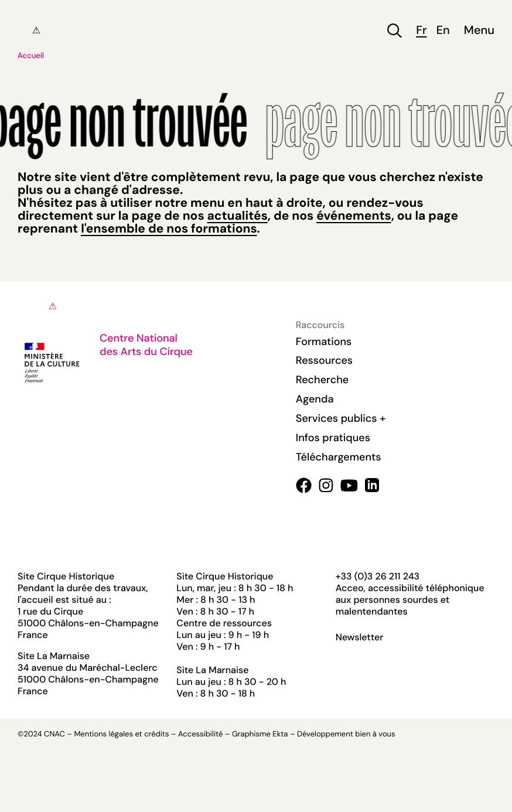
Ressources (324, 360)
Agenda (315, 399)
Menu (479, 31)
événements (354, 216)
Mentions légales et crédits (121, 734)
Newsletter (360, 637)
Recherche (322, 380)
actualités (238, 216)
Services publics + (341, 418)
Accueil (31, 56)
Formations (324, 342)
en (443, 31)
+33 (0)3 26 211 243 (378, 576)
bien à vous (375, 734)
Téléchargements (339, 457)
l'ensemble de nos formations (169, 228)
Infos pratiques (333, 438)
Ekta (280, 734)
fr (421, 31)
